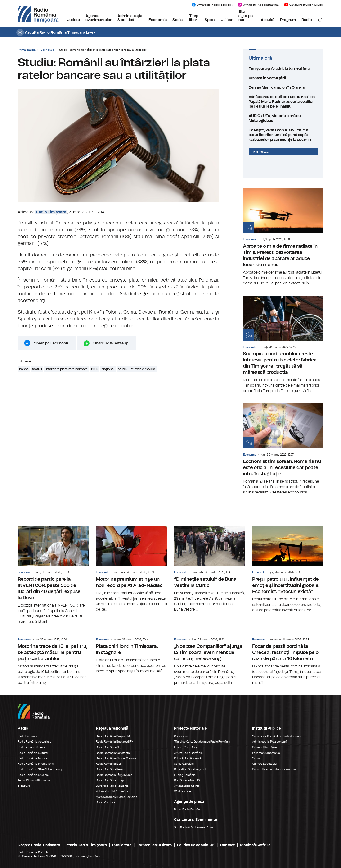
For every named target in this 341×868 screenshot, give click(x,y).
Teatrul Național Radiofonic (35, 780)
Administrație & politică (130, 18)
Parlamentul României (266, 753)
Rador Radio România (188, 809)
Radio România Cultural (33, 753)
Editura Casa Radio (186, 747)
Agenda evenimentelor (99, 18)
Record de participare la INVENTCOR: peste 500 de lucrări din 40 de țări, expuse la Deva (53, 575)
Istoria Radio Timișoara (86, 845)
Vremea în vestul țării (283, 78)
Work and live (182, 791)
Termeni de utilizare (154, 845)
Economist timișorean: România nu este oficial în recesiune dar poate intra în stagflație (283, 449)
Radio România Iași (108, 764)
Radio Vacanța (105, 802)
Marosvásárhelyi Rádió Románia (117, 797)
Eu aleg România (185, 775)
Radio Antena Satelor (31, 747)
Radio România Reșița (110, 769)
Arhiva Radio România (188, 753)
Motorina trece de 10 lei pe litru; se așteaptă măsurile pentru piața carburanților (53, 659)
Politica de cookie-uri (196, 845)
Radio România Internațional (36, 764)
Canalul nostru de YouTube (303, 5)
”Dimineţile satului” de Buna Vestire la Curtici (210, 569)
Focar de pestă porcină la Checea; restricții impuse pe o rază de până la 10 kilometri (288, 659)
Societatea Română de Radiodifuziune (277, 736)
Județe (74, 20)
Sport (210, 20)
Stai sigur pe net (246, 16)
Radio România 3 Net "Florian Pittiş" (40, 769)
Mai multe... (261, 152)
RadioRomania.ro (29, 736)
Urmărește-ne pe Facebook (212, 5)
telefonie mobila (143, 369)
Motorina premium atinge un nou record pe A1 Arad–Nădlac (131, 569)
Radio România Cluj (108, 747)
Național (108, 369)
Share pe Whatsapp (111, 343)
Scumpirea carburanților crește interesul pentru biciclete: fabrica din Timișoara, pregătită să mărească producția (283, 345)
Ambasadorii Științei (187, 786)
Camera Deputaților (265, 764)
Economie (158, 20)
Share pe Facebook (51, 343)
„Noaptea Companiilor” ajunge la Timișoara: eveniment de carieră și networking (210, 659)
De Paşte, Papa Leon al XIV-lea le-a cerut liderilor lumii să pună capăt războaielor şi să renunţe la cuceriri (283, 135)
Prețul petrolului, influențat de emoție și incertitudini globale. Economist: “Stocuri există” (288, 569)
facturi (37, 369)
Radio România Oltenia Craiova (116, 758)
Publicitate (122, 845)
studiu (123, 369)
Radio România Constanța (113, 753)
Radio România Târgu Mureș (114, 775)
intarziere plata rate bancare (67, 369)
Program (288, 20)
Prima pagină (27, 50)
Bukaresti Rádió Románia (112, 786)
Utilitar (227, 20)
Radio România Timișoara (113, 780)
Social (178, 20)
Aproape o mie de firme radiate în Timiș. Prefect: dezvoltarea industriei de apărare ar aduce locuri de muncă (283, 237)
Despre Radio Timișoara (39, 845)
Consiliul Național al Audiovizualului (274, 769)
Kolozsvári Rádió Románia (113, 791)
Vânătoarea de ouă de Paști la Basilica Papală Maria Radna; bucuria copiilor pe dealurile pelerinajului (283, 102)
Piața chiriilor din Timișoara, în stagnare (131, 653)
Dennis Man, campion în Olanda (283, 87)
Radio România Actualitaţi (35, 742)
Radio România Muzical (33, 758)
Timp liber (194, 18)
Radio (307, 20)
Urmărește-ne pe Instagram (258, 5)
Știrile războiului (184, 764)
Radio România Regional (190, 769)
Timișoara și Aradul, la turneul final (283, 69)
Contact (227, 845)
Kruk (95, 369)
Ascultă (268, 20)
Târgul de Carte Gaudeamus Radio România (202, 742)
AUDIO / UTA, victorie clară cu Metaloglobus (283, 118)
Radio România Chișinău (34, 775)
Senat (256, 758)
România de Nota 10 (187, 780)
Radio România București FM (115, 742)
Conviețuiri (181, 736)
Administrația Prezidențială (270, 742)
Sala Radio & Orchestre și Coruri (194, 827)
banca (24, 369)
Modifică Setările (255, 845)
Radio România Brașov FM (113, 736)
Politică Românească (188, 758)
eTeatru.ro (24, 786)
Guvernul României (265, 747)
